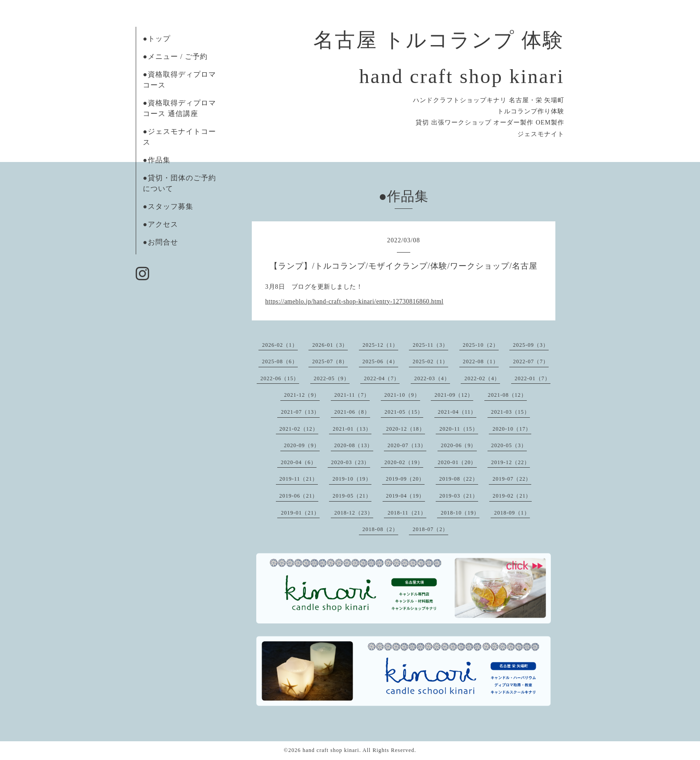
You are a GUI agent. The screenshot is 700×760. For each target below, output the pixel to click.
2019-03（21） (459, 496)
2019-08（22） (459, 479)
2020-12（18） (406, 429)
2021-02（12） (299, 429)
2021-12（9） (302, 395)
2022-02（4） (482, 378)
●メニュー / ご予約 (175, 56)
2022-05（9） (332, 378)
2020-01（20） (457, 462)
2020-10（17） (512, 429)
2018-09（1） (512, 513)
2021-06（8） (352, 412)
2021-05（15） (404, 412)
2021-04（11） (457, 412)
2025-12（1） (380, 345)
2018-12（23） (354, 513)
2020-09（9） (302, 445)
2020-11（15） (459, 429)
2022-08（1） (481, 361)
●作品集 (157, 160)
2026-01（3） (330, 345)
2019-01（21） (300, 513)
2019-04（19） (406, 496)
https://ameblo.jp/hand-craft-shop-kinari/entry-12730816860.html (354, 301)
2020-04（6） (299, 462)
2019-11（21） (299, 479)
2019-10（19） (352, 479)
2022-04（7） (382, 378)
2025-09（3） (531, 345)
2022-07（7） (531, 361)
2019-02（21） (512, 496)
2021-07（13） (300, 412)
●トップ (157, 39)
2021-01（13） (352, 429)
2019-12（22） (510, 462)
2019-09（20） (405, 479)
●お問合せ (160, 242)
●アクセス (160, 224)
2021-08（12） (507, 395)
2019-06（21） (299, 496)
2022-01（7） (533, 378)
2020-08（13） (354, 445)
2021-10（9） (402, 395)
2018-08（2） (380, 529)
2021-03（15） (510, 412)
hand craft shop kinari (331, 750)
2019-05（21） (352, 496)
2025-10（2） (481, 345)
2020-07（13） (407, 445)
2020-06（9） (459, 445)
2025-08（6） (280, 361)
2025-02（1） (430, 361)
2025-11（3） (430, 345)
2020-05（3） (509, 445)
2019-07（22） (512, 479)
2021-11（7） (352, 395)
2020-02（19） (404, 462)
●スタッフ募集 (168, 206)
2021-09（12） (454, 395)
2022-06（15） (280, 378)
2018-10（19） (460, 513)
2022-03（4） (432, 378)
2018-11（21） (407, 513)
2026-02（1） (280, 345)
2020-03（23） (351, 462)
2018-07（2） (430, 529)
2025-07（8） (330, 361)
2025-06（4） (380, 361)
